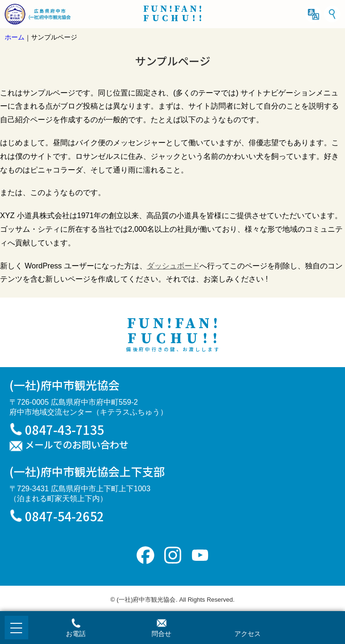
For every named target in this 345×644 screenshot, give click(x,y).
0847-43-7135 (64, 429)
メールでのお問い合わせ (77, 445)
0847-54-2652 (64, 516)
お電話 (76, 634)
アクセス (248, 634)
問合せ (161, 634)
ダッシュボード (173, 266)
